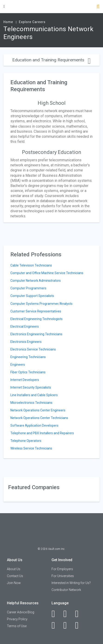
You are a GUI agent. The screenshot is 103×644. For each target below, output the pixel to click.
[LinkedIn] (68, 614)
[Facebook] (56, 614)
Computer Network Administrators (36, 281)
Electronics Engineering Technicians (36, 334)
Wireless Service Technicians (31, 448)
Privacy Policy (17, 619)
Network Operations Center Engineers (38, 410)
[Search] (98, 7)
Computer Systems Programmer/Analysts (41, 304)
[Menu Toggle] (4, 6)
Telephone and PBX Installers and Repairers (42, 433)
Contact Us (15, 576)
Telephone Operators (26, 441)
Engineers (18, 365)
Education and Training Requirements (51, 60)
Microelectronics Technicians (31, 403)
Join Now (14, 583)
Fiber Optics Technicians (28, 372)
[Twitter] (79, 614)
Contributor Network (66, 590)
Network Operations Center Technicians (39, 418)
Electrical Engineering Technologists (36, 319)
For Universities (63, 576)
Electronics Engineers (26, 342)
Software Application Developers (34, 425)
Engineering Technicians (28, 357)
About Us (14, 569)
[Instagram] (56, 625)
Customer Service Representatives (36, 311)
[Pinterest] (68, 625)
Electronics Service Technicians (33, 349)
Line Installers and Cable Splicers (34, 395)
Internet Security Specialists (31, 387)
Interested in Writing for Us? (71, 583)
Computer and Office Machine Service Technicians (47, 273)
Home (8, 22)
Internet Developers (25, 380)
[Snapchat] (79, 625)
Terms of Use (17, 626)
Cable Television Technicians (31, 265)
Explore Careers (32, 22)
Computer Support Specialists (32, 296)
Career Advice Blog (21, 612)
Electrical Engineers (25, 326)
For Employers (62, 569)
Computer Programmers (28, 288)
